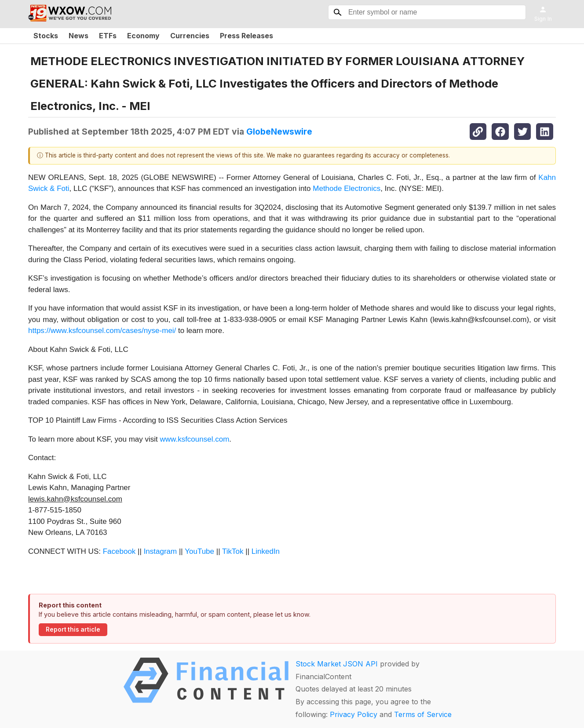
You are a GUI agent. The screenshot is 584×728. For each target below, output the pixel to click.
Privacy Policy (354, 714)
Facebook (119, 551)
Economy (143, 36)
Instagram (161, 551)
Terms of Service (423, 714)
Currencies (190, 36)
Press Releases (246, 36)
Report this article (73, 629)
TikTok (233, 551)
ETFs (108, 36)
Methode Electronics (347, 188)
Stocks (46, 36)
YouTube (199, 551)
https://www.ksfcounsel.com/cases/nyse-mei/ (102, 331)
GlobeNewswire (279, 132)
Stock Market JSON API (337, 664)
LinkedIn (266, 551)
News (78, 36)
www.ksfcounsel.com (195, 439)
